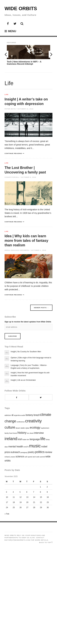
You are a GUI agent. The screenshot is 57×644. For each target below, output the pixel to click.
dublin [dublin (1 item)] (23, 428)
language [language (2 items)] (35, 439)
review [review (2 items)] (49, 452)
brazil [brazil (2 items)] (37, 415)
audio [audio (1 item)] (23, 415)
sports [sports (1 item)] (30, 457)
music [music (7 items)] (35, 446)
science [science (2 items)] (20, 456)
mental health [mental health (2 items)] (16, 446)
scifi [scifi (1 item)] (26, 457)
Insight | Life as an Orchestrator (23, 380)
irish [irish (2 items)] (20, 439)
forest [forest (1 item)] (15, 433)
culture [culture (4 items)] (10, 427)
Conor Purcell (12, 177)
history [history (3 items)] (22, 433)
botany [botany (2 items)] (29, 415)
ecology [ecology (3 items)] (35, 428)
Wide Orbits (21, 8)
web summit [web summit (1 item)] (41, 457)
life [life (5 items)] (43, 439)
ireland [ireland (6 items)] (11, 439)
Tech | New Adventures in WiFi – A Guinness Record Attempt (24, 63)
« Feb (7, 514)
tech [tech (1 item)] (34, 457)
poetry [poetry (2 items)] (31, 452)
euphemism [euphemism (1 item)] (45, 428)
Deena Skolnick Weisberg (17, 250)
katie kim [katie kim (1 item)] (26, 439)
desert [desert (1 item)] (18, 428)
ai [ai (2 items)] (13, 415)
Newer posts (41, 308)
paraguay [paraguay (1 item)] (24, 452)
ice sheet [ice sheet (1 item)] (30, 433)
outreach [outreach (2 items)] (15, 452)
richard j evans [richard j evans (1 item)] (10, 457)
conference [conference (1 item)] (21, 422)
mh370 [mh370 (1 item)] (26, 447)
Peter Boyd (10, 109)
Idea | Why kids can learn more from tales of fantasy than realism (26, 241)
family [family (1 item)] (7, 433)
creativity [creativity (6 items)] (33, 421)
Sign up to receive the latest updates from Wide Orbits (28, 322)
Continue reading (13, 153)
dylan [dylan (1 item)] (27, 428)
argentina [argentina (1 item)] (17, 415)
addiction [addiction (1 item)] (8, 415)
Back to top (45, 542)
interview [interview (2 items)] (39, 433)
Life (6, 95)
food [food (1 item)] (11, 433)
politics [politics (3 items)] (40, 452)
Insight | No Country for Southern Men (26, 352)
